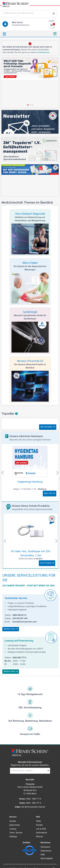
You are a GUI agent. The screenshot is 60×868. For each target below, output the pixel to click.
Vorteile (13, 821)
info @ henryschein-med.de (33, 807)
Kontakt (39, 825)
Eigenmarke (15, 825)
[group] (30, 83)
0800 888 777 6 (19, 658)
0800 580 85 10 (19, 615)
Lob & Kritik (41, 829)
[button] (17, 7)
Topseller (10, 413)
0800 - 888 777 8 (34, 803)
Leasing (13, 829)
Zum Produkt (47, 563)
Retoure (40, 837)
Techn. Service (16, 833)
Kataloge (13, 837)
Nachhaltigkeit (47, 859)
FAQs (38, 821)
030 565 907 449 (20, 619)
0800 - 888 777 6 (34, 799)
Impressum (45, 847)
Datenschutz (46, 851)
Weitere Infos (11, 629)
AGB (43, 855)
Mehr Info (50, 493)
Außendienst (42, 833)
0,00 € (52, 21)
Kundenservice (43, 53)
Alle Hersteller (48, 427)
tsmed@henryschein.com (24, 622)
